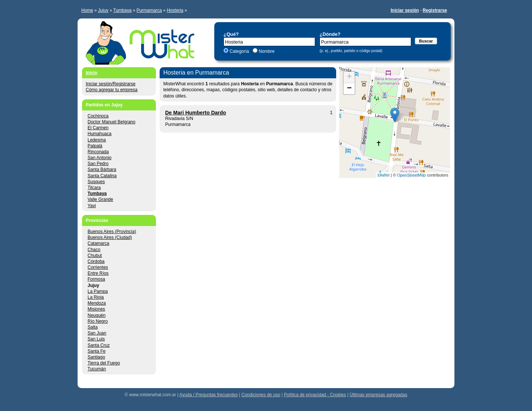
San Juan (97, 333)
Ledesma (97, 140)
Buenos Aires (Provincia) (112, 232)
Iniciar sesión (405, 10)
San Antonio (100, 158)
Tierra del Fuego (104, 363)
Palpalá (95, 146)
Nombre (266, 51)
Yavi (92, 206)
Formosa (96, 279)
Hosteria (175, 10)
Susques (96, 182)
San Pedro (98, 164)
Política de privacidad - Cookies (315, 395)
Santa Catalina (102, 176)
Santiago (96, 357)
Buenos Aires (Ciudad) (110, 237)
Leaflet (384, 175)
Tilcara (94, 188)
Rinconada (98, 152)
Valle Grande (100, 199)
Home (87, 10)
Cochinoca (98, 116)
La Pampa (98, 291)
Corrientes (98, 267)
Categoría (239, 51)
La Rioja (96, 297)
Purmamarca (149, 10)
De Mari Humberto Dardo (196, 113)
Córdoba (96, 261)
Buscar (426, 41)
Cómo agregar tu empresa (112, 90)
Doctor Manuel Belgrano (111, 122)
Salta (93, 327)
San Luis (96, 339)
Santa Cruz (99, 345)
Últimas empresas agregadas (378, 395)
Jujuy (103, 10)
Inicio (91, 73)
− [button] (349, 89)
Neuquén (97, 315)
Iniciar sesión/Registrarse (111, 84)
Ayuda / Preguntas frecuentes (209, 395)
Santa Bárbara (102, 169)
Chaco (94, 250)
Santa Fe (97, 351)
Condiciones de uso (261, 395)
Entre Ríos (98, 273)
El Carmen (98, 128)
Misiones (96, 309)
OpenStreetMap (412, 175)
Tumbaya (123, 10)
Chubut (95, 256)
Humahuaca (100, 134)
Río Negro (98, 321)
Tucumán (97, 369)
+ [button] (349, 77)
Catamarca (98, 243)
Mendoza (97, 303)
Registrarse (435, 10)
